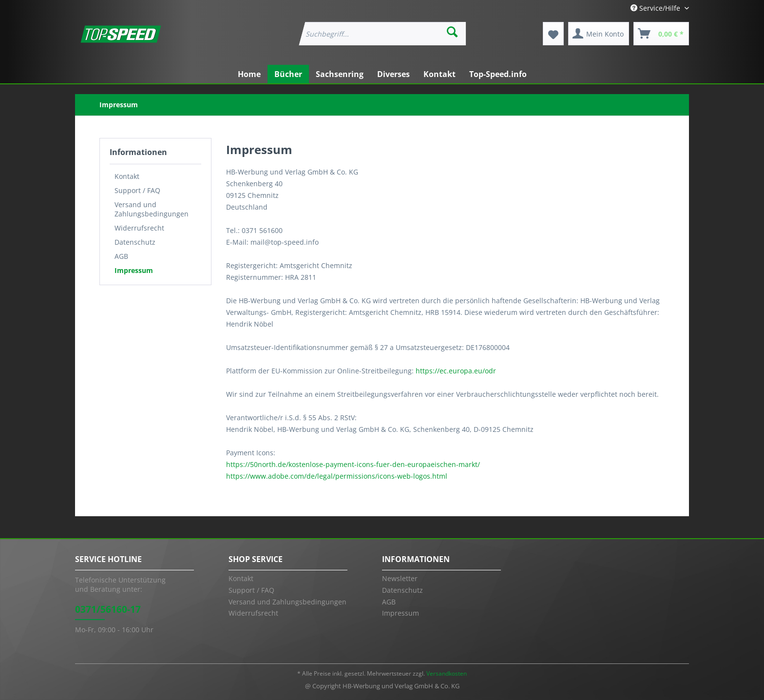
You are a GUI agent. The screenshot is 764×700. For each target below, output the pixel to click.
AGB (121, 256)
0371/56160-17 (108, 609)
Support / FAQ (137, 190)
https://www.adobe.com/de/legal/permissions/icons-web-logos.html (337, 476)
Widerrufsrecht (139, 228)
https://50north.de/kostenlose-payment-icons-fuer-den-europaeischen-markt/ (353, 464)
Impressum (134, 270)
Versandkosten (447, 673)
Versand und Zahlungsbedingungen (152, 209)
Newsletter (400, 578)
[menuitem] (382, 34)
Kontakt (127, 176)
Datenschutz (135, 242)
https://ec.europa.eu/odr (456, 371)
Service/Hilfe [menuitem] (656, 8)
